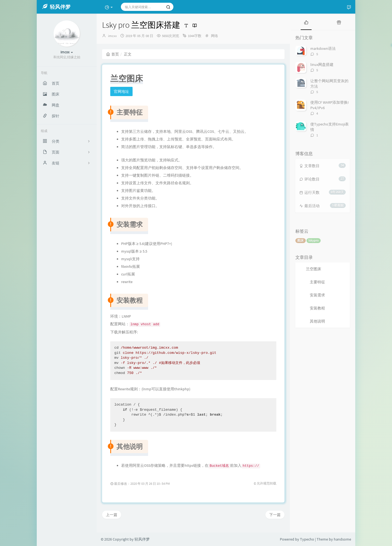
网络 (215, 36)
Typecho (307, 539)
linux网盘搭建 (322, 65)
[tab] (306, 22)
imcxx (112, 36)
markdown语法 (323, 48)
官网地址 (121, 91)
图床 (301, 240)
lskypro (314, 240)
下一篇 (275, 515)
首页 (113, 54)
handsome (342, 539)
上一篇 (112, 515)
